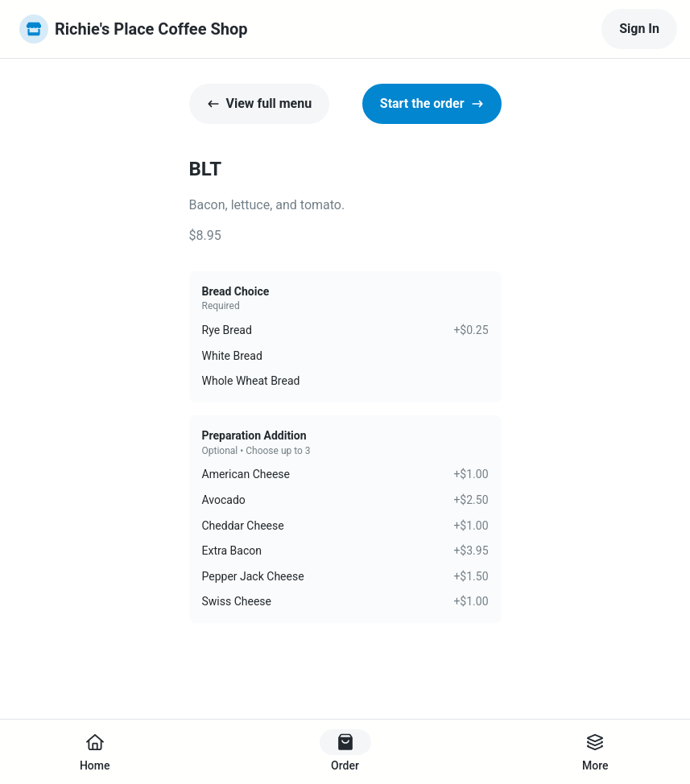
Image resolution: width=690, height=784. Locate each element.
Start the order (432, 103)
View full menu (260, 103)
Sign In (639, 29)
